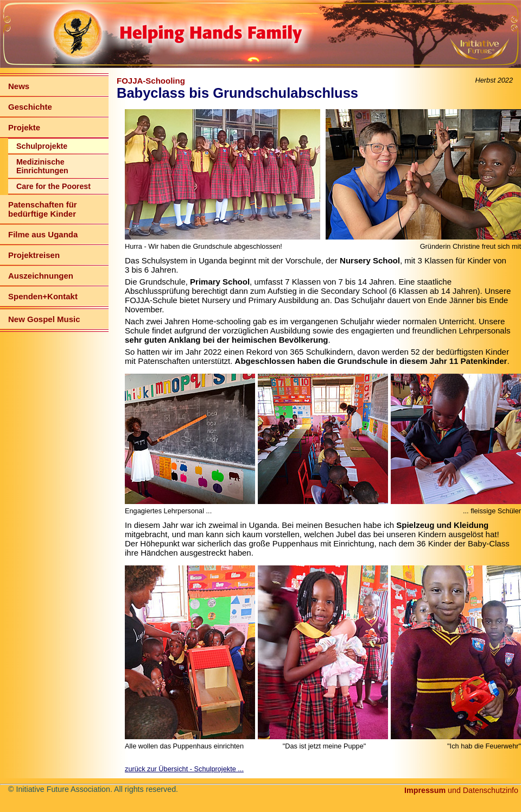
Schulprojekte (42, 146)
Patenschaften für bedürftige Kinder (43, 209)
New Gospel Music (44, 319)
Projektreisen (34, 255)
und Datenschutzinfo (461, 790)
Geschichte (30, 107)
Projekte (24, 127)
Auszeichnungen (41, 276)
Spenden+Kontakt (43, 296)
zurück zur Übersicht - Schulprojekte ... (184, 769)
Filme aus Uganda (43, 234)
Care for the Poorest (53, 186)
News (19, 86)
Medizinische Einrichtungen (42, 166)
